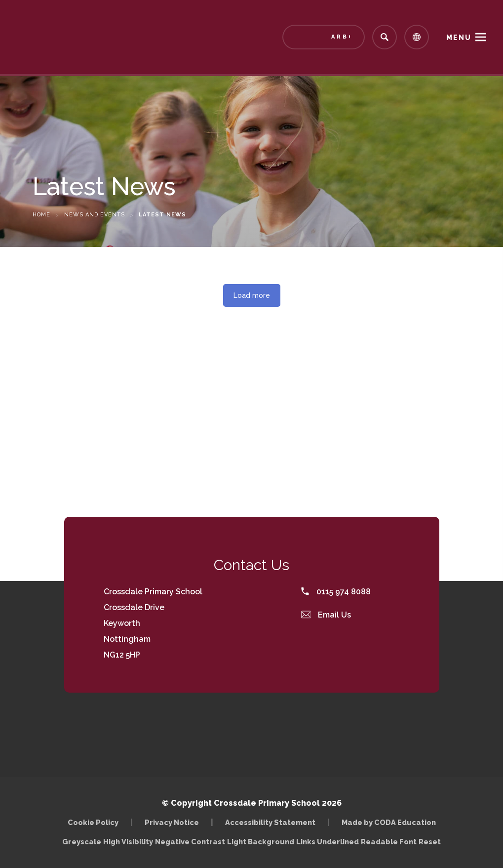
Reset (430, 842)
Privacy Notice (172, 822)
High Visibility (128, 842)
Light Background (261, 842)
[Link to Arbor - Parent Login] (324, 37)
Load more (252, 295)
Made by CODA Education (389, 822)
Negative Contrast (190, 842)
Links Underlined (328, 842)
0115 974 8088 (336, 592)
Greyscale (82, 842)
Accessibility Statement (270, 822)
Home (41, 215)
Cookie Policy (93, 822)
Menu (459, 38)
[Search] (385, 37)
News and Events (95, 215)
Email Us (326, 615)
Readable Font (389, 842)
